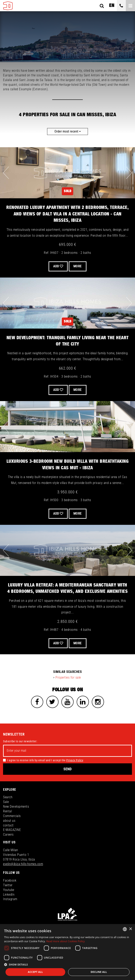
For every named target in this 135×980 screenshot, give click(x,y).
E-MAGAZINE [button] (12, 830)
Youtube (9, 890)
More (78, 266)
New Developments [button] (16, 807)
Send (67, 769)
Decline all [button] (99, 972)
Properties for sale (68, 677)
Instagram (10, 899)
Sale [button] (6, 802)
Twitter (8, 885)
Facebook (10, 880)
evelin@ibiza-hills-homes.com (23, 864)
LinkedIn (9, 895)
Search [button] (8, 797)
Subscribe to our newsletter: (20, 741)
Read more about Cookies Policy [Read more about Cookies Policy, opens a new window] (66, 941)
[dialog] (67, 952)
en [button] (112, 6)
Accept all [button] (35, 972)
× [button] (130, 929)
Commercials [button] (12, 816)
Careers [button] (8, 835)
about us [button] (9, 821)
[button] (67, 964)
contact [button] (8, 825)
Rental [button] (7, 811)
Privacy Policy (75, 760)
